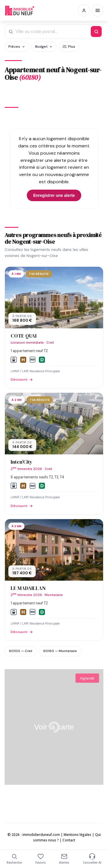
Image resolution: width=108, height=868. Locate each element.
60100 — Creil (21, 651)
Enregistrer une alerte (54, 195)
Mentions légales (77, 834)
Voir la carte (54, 727)
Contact (69, 840)
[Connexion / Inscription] (84, 10)
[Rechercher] (96, 32)
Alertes (64, 859)
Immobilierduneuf (20, 10)
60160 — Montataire (60, 651)
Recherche (14, 859)
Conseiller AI (92, 859)
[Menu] (98, 10)
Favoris (41, 859)
